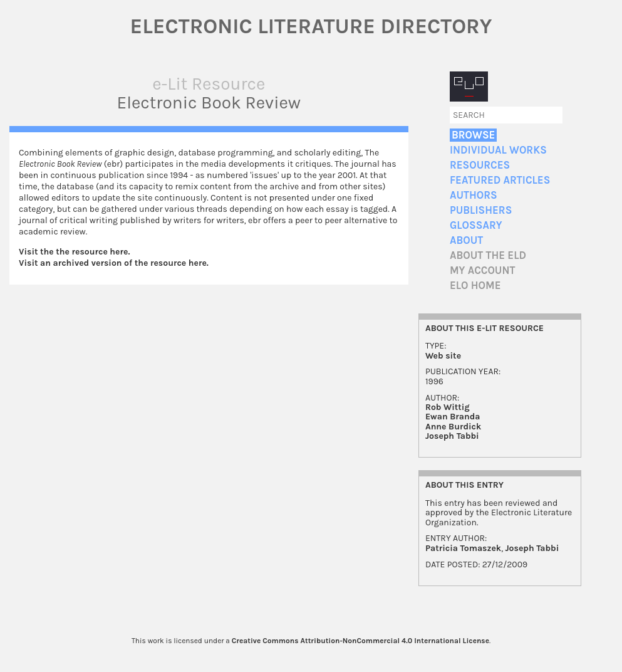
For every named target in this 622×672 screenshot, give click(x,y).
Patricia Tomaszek (463, 548)
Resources (480, 165)
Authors (474, 195)
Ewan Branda (453, 417)
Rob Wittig (448, 407)
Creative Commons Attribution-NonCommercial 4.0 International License (360, 641)
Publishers (481, 210)
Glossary (476, 225)
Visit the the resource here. (74, 252)
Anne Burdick (453, 427)
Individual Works (498, 150)
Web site (443, 356)
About (466, 240)
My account (483, 270)
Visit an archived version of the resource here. (114, 263)
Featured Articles (500, 180)
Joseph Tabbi (452, 436)
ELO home (475, 286)
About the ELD (488, 255)
